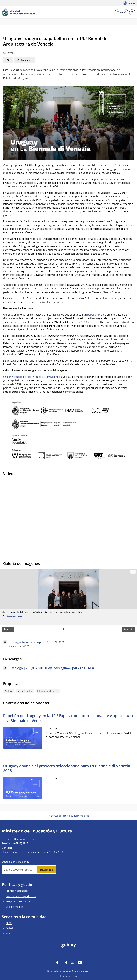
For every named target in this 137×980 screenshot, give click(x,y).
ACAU (9, 923)
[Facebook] (57, 962)
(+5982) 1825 (21, 843)
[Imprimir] (8, 60)
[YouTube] (80, 962)
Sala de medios (14, 907)
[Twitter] (72, 962)
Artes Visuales (25, 691)
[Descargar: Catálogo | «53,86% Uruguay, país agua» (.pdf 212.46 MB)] (68, 668)
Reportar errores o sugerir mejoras (68, 816)
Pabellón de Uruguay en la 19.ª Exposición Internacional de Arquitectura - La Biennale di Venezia (68, 718)
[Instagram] (65, 962)
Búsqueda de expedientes (21, 896)
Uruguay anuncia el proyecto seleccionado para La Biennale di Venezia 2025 (67, 768)
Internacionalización (48, 691)
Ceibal (9, 928)
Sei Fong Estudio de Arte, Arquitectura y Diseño (31, 377)
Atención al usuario (17, 891)
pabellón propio (97, 315)
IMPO (9, 934)
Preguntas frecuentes (18, 902)
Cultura (9, 691)
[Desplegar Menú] (122, 12)
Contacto (7, 848)
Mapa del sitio (68, 976)
